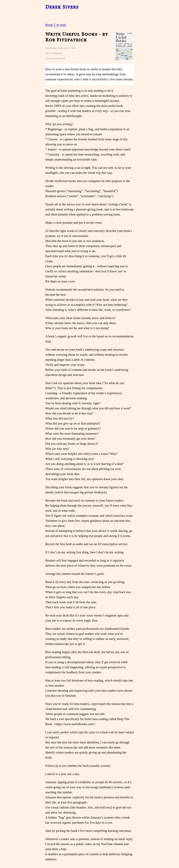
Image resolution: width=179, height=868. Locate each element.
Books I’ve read (55, 25)
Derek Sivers (62, 7)
